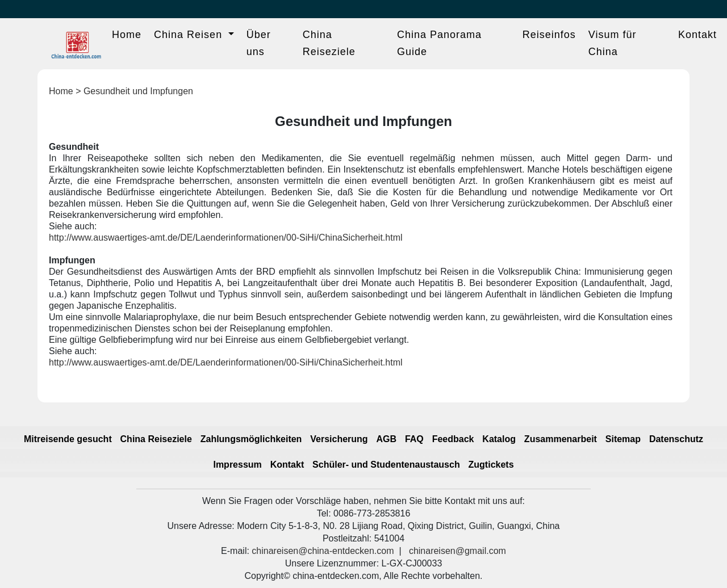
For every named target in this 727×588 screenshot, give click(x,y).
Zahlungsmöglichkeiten (251, 439)
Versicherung (339, 439)
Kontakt (697, 35)
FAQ (414, 439)
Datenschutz (676, 439)
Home (127, 35)
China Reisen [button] (190, 35)
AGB (386, 439)
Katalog (499, 439)
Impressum (237, 465)
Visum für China (613, 43)
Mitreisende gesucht (68, 439)
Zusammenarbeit (561, 439)
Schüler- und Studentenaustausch (386, 465)
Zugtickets (491, 465)
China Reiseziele (329, 43)
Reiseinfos (549, 35)
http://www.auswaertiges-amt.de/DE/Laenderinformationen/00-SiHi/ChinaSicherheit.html (226, 238)
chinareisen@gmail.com (457, 551)
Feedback (453, 439)
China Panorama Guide (439, 43)
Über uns (259, 43)
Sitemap (623, 439)
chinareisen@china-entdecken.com (323, 551)
